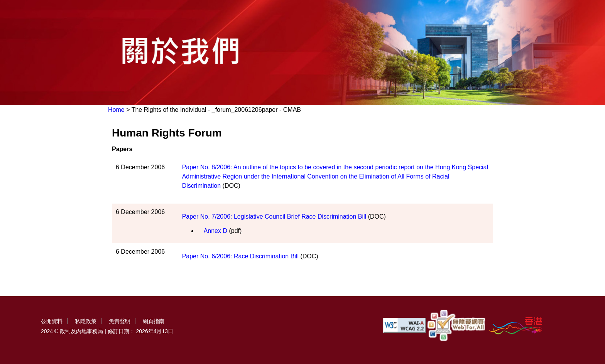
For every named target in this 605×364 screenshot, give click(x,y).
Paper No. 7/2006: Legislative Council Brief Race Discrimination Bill (274, 217)
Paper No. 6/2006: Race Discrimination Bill (240, 256)
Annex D (215, 231)
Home (116, 110)
